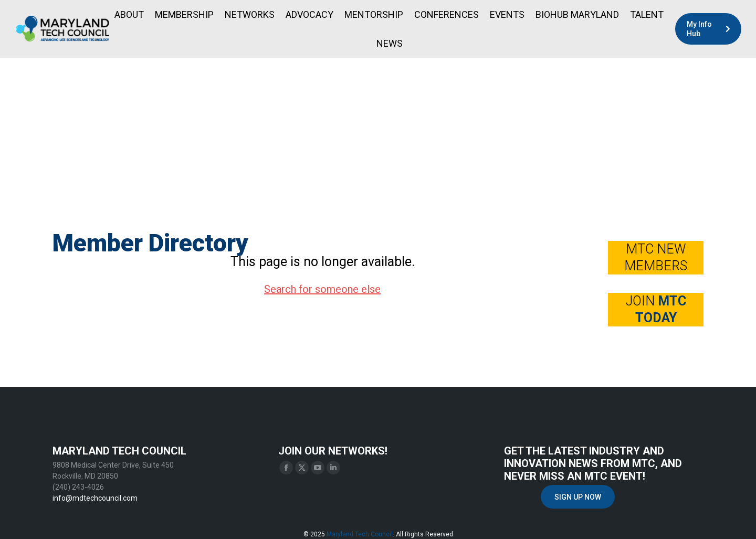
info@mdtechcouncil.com (95, 498)
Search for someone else (322, 289)
